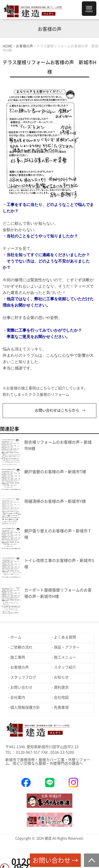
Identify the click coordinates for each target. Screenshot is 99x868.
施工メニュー (65, 657)
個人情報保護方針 (25, 707)
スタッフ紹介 (65, 667)
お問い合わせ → (55, 860)
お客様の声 (20, 667)
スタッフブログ (23, 677)
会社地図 (61, 697)
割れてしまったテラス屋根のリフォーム (36, 395)
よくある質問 (65, 637)
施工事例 (18, 657)
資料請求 (61, 687)
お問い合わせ (21, 687)
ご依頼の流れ (21, 647)
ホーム (16, 637)
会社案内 (18, 697)
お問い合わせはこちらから (57, 410)
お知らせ (61, 677)
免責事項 (61, 707)
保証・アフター (67, 647)
